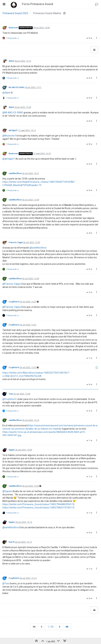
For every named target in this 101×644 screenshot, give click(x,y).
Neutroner (13, 28)
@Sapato (7, 491)
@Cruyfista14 (9, 399)
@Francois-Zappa (12, 284)
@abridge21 (9, 159)
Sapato (12, 450)
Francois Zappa (16, 242)
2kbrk (11, 61)
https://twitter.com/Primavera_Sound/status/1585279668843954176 (38, 504)
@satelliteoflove (38, 248)
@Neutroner (9, 136)
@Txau (6, 583)
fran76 (12, 542)
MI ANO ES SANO (17, 87)
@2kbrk (6, 93)
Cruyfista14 (14, 302)
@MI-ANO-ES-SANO (13, 113)
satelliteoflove (15, 173)
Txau (11, 394)
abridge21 (13, 130)
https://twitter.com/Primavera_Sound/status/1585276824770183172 (38, 508)
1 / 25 (51, 627)
